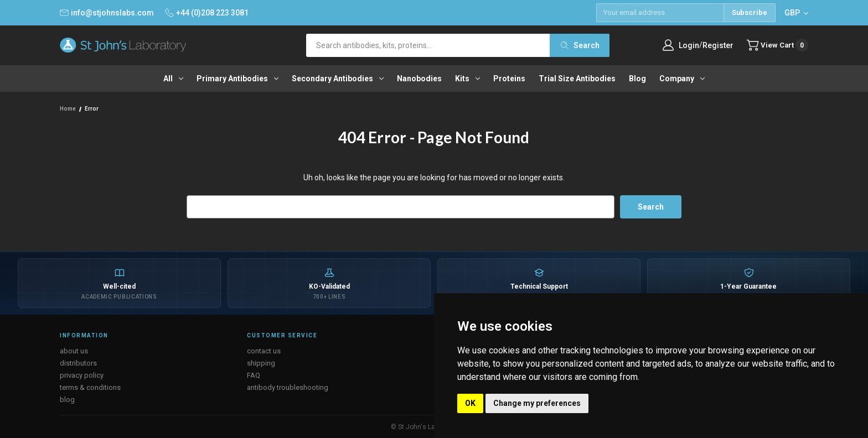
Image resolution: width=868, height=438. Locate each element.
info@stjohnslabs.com (107, 13)
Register (715, 45)
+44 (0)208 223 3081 (207, 13)
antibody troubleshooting (288, 387)
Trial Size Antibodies (577, 79)
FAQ (254, 375)
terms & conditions (90, 387)
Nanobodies (419, 79)
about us (74, 350)
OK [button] (470, 403)
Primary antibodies (237, 79)
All (173, 79)
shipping (261, 363)
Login (686, 45)
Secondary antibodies (338, 79)
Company (682, 79)
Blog (637, 79)
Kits (467, 79)
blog (67, 399)
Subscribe (750, 12)
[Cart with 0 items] (776, 45)
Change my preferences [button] (537, 403)
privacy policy (82, 375)
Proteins (509, 79)
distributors (78, 363)
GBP (796, 13)
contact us (264, 350)
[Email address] (660, 13)
